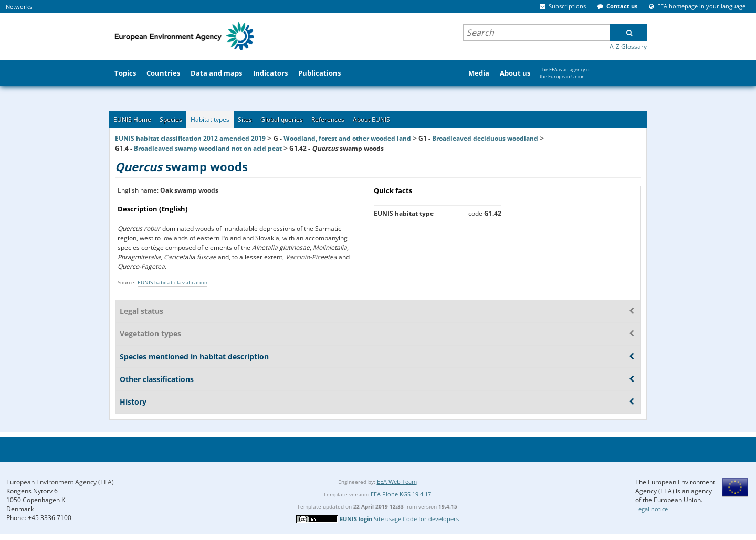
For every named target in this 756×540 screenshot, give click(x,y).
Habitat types (210, 119)
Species (171, 119)
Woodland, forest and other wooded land (347, 138)
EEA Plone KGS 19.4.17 (401, 494)
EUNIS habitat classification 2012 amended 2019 (190, 138)
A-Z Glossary (628, 46)
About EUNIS (371, 119)
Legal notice (652, 509)
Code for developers (431, 519)
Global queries (282, 119)
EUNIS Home (132, 119)
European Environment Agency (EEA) (60, 482)
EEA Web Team (397, 481)
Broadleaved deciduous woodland (485, 138)
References (328, 119)
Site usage (387, 519)
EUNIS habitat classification (172, 282)
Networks (19, 7)
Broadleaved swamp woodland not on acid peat (208, 148)
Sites (245, 119)
